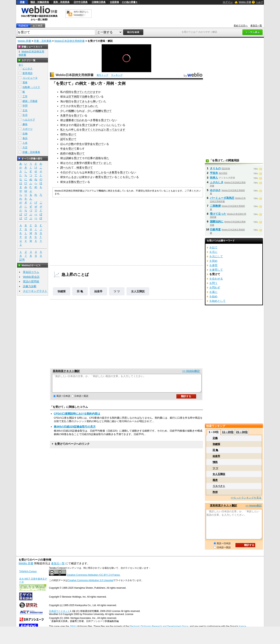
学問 (25, 106)
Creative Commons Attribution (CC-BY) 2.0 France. (93, 575)
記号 (22, 260)
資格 (98, 158)
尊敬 (95, 120)
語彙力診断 (30, 286)
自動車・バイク (31, 87)
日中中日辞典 (81, 2)
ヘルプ (259, 2)
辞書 (22, 2)
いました (106, 163)
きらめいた (91, 106)
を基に (213, 292)
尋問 (63, 134)
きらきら (87, 101)
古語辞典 (114, 2)
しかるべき (105, 172)
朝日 (68, 101)
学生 (79, 144)
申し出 (75, 130)
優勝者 (70, 120)
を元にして (216, 256)
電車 (25, 83)
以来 (93, 125)
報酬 (71, 111)
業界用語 (27, 73)
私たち (64, 130)
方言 (25, 148)
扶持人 (214, 178)
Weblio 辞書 (245, 2)
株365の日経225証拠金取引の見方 (75, 430)
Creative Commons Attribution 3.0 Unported (91, 580)
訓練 (68, 158)
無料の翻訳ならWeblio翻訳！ (81, 13)
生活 (25, 115)
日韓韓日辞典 (99, 2)
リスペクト (219, 486)
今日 (63, 172)
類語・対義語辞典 (40, 2)
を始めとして (217, 301)
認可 (63, 139)
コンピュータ (30, 78)
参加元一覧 (256, 26)
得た (106, 158)
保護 (71, 153)
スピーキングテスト (35, 291)
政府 (63, 153)
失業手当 (66, 115)
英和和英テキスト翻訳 (66, 371)
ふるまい (74, 177)
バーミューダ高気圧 (222, 198)
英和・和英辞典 (61, 2)
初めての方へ (241, 26)
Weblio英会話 (31, 277)
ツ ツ (117, 291)
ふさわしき (217, 182)
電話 (76, 125)
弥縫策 (62, 291)
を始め (213, 296)
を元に (213, 252)
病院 (76, 97)
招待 (68, 92)
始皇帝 (98, 291)
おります (120, 130)
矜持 (215, 492)
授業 (87, 163)
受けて (78, 92)
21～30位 (242, 432)
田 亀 (80, 291)
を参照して (216, 270)
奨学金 (89, 144)
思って (110, 130)
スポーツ (27, 129)
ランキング (117, 75)
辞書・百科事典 (43, 41)
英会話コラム (31, 272)
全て (21, 65)
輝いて (97, 101)
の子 (68, 172)
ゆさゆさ (215, 190)
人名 (25, 143)
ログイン (228, 2)
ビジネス (27, 69)
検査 (79, 168)
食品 (25, 138)
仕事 (90, 158)
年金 (63, 149)
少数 (71, 144)
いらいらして (112, 125)
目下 (71, 97)
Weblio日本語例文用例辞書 (70, 41)
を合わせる (216, 279)
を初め (213, 261)
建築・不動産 (30, 101)
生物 (25, 134)
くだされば (97, 130)
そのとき (71, 163)
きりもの (215, 168)
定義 (215, 438)
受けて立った (218, 214)
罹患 (215, 480)
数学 (79, 163)
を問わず (215, 287)
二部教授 (215, 206)
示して (129, 177)
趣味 (25, 124)
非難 (71, 182)
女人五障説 (138, 291)
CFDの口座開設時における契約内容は (77, 417)
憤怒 (215, 462)
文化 (25, 110)
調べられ (66, 168)
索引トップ (102, 75)
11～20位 (228, 432)
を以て (213, 247)
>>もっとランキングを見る (246, 498)
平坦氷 (214, 173)
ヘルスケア (29, 120)
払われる (82, 120)
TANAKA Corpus (28, 571)
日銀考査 (215, 229)
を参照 (213, 265)
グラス (64, 106)
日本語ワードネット (59, 611)
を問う (213, 283)
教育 (114, 172)
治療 (85, 97)
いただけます (90, 92)
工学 (25, 96)
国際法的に (217, 222)
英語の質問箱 (31, 281)
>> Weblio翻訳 (191, 371)
